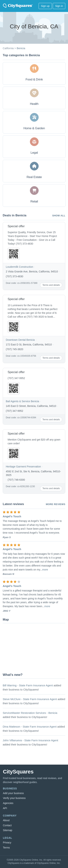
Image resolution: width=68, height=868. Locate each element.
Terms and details (51, 285)
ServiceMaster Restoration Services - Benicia (30, 713)
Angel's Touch (12, 516)
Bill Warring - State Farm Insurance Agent (28, 685)
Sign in (59, 6)
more (45, 570)
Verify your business (14, 798)
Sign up (45, 6)
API (5, 808)
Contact (7, 825)
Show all (59, 216)
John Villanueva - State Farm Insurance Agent (30, 740)
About (6, 820)
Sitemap (8, 830)
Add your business (13, 793)
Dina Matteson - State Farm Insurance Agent (30, 727)
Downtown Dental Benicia (20, 340)
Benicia (21, 48)
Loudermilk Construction (19, 267)
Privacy (7, 843)
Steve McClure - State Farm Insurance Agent (30, 699)
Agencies (8, 803)
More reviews (56, 504)
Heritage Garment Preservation (23, 467)
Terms (6, 848)
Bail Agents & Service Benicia (22, 401)
